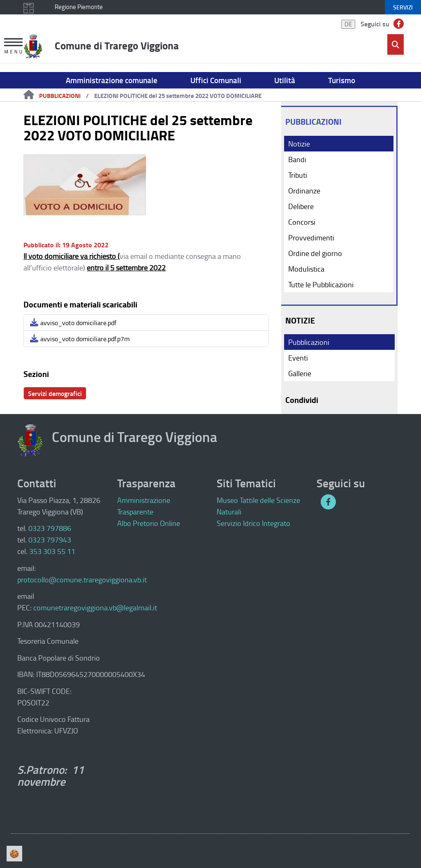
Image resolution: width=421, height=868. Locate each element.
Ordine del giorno (315, 253)
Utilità (285, 80)
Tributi (298, 175)
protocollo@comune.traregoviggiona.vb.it (82, 579)
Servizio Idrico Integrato (253, 523)
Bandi (297, 159)
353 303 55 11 (52, 551)
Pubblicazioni (60, 95)
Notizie (299, 144)
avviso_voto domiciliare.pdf (73, 323)
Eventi (298, 358)
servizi (403, 7)
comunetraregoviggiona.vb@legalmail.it (95, 607)
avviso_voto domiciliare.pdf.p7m (80, 339)
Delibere (301, 206)
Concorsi (302, 222)
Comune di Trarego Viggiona (117, 45)
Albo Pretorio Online (149, 523)
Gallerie (300, 373)
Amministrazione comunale (112, 80)
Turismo (342, 80)
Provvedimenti (311, 237)
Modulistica (306, 269)
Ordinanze (304, 191)
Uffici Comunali (216, 80)
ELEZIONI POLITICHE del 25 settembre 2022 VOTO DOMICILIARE (178, 95)
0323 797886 (50, 528)
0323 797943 (50, 540)
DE (348, 24)
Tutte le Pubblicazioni (321, 284)
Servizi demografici (55, 393)
